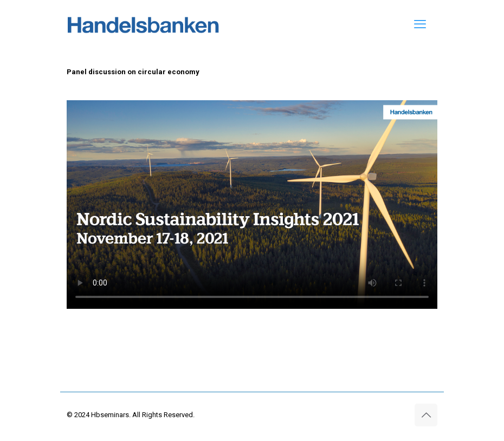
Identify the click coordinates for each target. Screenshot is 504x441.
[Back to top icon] (426, 415)
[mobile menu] (420, 24)
